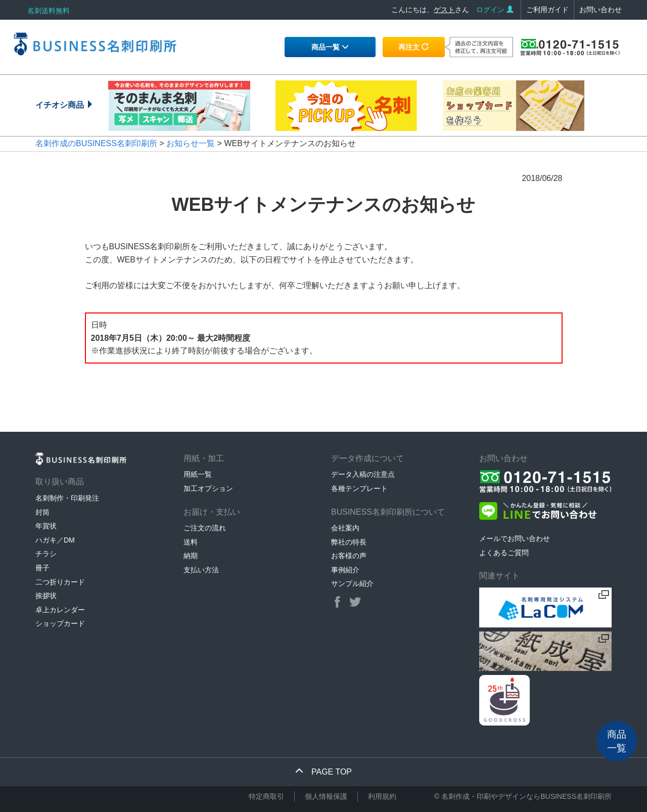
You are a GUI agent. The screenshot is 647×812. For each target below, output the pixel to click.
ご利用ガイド (547, 10)
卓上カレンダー (60, 610)
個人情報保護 (326, 796)
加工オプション (208, 488)
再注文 (413, 47)
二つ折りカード (60, 582)
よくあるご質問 (504, 553)
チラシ (46, 554)
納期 (191, 556)
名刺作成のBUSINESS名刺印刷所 (96, 143)
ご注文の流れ (205, 528)
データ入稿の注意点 (363, 474)
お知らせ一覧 (191, 143)
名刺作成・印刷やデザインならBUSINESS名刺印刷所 (526, 796)
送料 (191, 542)
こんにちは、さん (430, 10)
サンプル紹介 (352, 583)
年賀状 (46, 526)
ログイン (495, 10)
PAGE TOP (323, 772)
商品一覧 (330, 47)
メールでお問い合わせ (515, 538)
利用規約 (382, 796)
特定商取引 (266, 796)
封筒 (42, 512)
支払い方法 (201, 570)
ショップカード (60, 623)
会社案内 (345, 528)
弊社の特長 (349, 542)
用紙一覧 (198, 474)
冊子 (42, 568)
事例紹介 (345, 570)
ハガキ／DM (55, 540)
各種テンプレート (359, 488)
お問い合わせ (600, 10)
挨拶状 (46, 596)
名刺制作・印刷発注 (67, 498)
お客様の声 (349, 556)
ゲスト (444, 10)
